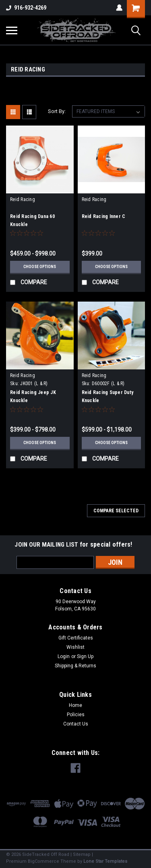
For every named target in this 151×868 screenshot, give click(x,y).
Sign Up (85, 656)
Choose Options (40, 267)
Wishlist (75, 647)
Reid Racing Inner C (104, 216)
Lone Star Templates (105, 861)
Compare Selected (116, 511)
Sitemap (82, 854)
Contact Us (76, 724)
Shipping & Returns (75, 666)
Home (75, 705)
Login (64, 656)
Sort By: (57, 111)
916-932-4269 (26, 8)
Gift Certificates (76, 638)
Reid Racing (23, 199)
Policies (76, 715)
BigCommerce (43, 861)
